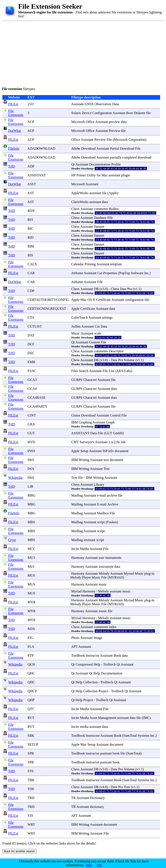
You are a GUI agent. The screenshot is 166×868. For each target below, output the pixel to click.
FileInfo (14, 148)
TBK (31, 780)
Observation (103, 104)
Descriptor (116, 351)
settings (107, 318)
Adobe (76, 148)
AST (31, 193)
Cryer (12, 540)
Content (95, 342)
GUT (31, 433)
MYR (31, 602)
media (84, 727)
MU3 (31, 558)
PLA (31, 647)
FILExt (13, 104)
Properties (110, 273)
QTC (31, 709)
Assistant (77, 104)
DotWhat (15, 131)
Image (98, 638)
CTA (31, 318)
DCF (31, 344)
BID (31, 237)
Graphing (85, 422)
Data (116, 104)
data (124, 122)
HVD (31, 442)
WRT (31, 825)
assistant (114, 175)
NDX (31, 629)
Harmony (78, 558)
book (116, 753)
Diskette (139, 113)
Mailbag (77, 495)
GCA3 (32, 380)
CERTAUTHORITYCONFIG (48, 300)
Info (89, 865)
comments (101, 209)
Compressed (84, 664)
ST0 (30, 771)
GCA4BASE (37, 398)
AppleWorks (80, 193)
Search (84, 371)
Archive (113, 504)
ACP (31, 122)
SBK (31, 736)
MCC (31, 549)
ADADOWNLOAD (41, 148)
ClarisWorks (80, 202)
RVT (31, 718)
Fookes (112, 522)
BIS (30, 255)
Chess (75, 209)
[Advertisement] (65, 53)
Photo (75, 638)
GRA (31, 424)
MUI (31, 567)
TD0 (31, 789)
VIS (30, 816)
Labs (128, 371)
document (122, 451)
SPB (31, 753)
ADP (31, 166)
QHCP (32, 691)
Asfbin (76, 326)
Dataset (99, 227)
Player (87, 577)
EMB (31, 362)
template (116, 264)
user (102, 558)
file (149, 113)
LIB (30, 487)
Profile (116, 164)
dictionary (97, 807)
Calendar (78, 264)
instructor (92, 753)
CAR (31, 273)
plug (147, 573)
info (111, 451)
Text (106, 469)
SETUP (33, 744)
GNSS (89, 104)
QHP (31, 700)
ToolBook (78, 656)
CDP (31, 291)
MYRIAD (116, 577)
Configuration (102, 113)
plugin (126, 175)
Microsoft (78, 122)
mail (103, 495)
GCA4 (32, 389)
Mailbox (103, 513)
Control (115, 415)
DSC (31, 353)
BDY (31, 211)
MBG (31, 495)
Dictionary (97, 798)
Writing (84, 460)
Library (99, 485)
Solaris (76, 113)
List (111, 371)
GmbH (118, 433)
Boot (129, 113)
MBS (31, 522)
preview (114, 122)
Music (76, 333)
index (113, 627)
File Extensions (16, 113)
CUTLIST (35, 326)
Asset (93, 718)
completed (129, 157)
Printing (90, 264)
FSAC (32, 371)
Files (75, 371)
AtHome (77, 273)
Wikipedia (15, 478)
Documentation (100, 164)
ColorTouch (80, 318)
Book (117, 656)
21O (31, 104)
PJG (30, 638)
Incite (75, 549)
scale (98, 333)
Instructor (93, 656)
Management (107, 718)
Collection (90, 682)
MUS (31, 575)
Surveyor (86, 442)
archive (112, 495)
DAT (31, 335)
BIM (31, 246)
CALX (32, 264)
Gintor (76, 415)
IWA (31, 460)
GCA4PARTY (37, 406)
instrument (106, 567)
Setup (84, 451)
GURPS (77, 380)
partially (116, 157)
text (106, 460)
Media (84, 549)
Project (103, 691)
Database (100, 218)
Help (97, 664)
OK (100, 865)
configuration (134, 300)
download (144, 157)
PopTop (125, 273)
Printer (81, 175)
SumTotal (130, 736)
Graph (110, 422)
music (103, 584)
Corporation (137, 140)
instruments (113, 558)
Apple (113, 193)
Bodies (114, 209)
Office (90, 122)
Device (87, 113)
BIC (30, 229)
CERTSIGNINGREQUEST (47, 309)
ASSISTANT (37, 175)
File (109, 140)
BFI (30, 220)
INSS (31, 451)
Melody (104, 573)
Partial (114, 148)
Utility (91, 175)
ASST (32, 184)
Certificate (103, 300)
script (101, 522)
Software (137, 273)
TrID (12, 166)
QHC (31, 673)
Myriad (129, 573)
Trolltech (109, 664)
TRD (31, 798)
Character (90, 380)
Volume (129, 360)
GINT (32, 415)
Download (89, 148)
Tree (127, 787)
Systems (144, 736)
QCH (31, 664)
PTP (30, 656)
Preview (114, 131)
